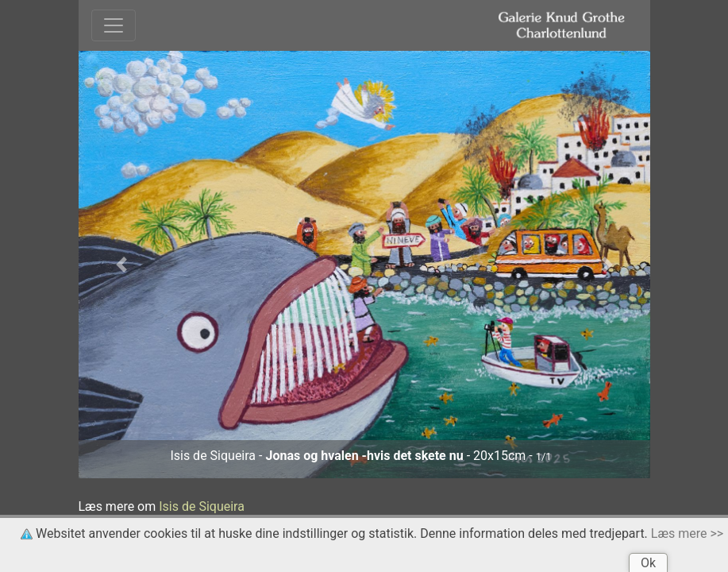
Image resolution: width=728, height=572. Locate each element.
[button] (121, 265)
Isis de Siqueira (202, 506)
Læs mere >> (687, 533)
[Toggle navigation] (114, 25)
